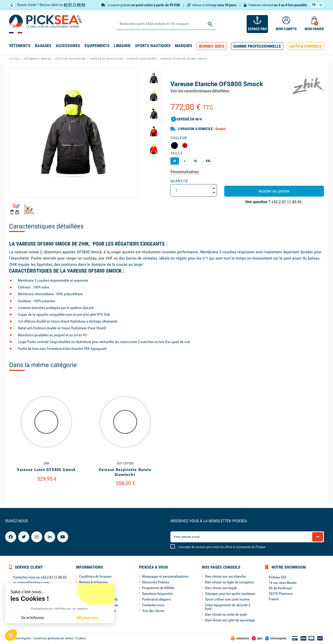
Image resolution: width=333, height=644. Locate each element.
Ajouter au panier (274, 191)
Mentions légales (20, 638)
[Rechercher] (166, 24)
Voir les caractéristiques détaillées (200, 91)
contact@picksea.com (33, 583)
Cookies (81, 638)
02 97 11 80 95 (74, 5)
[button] (212, 46)
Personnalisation (185, 172)
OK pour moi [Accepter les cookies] (87, 618)
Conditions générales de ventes (53, 638)
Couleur (178, 138)
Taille (177, 153)
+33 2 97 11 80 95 (286, 202)
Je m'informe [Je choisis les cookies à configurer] (32, 618)
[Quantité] (194, 190)
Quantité (179, 181)
